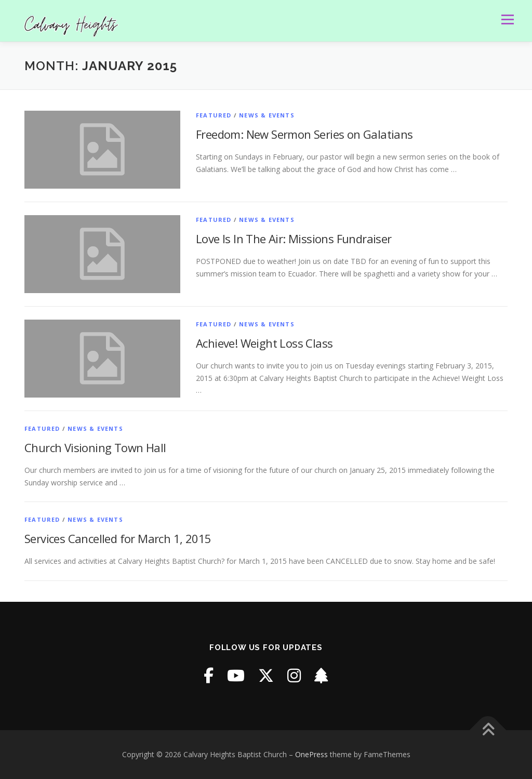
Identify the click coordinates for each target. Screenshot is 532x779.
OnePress (311, 754)
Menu (507, 19)
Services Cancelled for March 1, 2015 (118, 538)
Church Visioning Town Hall (95, 447)
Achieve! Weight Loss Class (264, 343)
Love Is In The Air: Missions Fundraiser (294, 239)
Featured (214, 115)
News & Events (267, 115)
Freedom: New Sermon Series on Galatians (304, 134)
